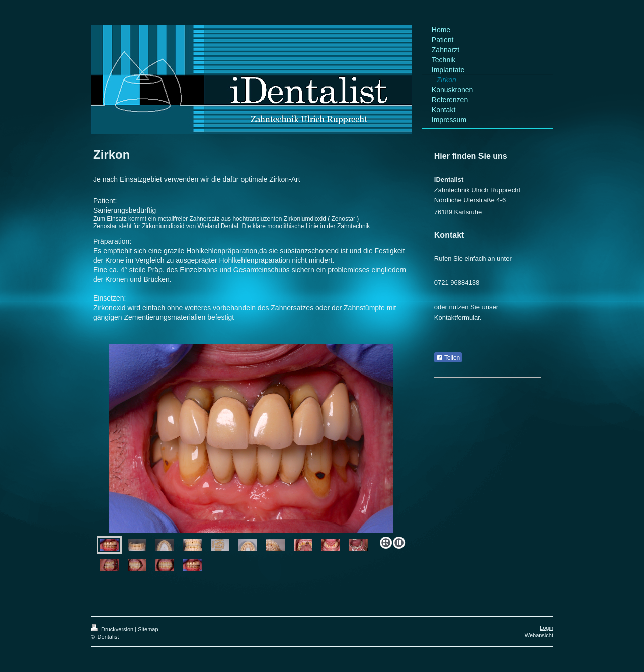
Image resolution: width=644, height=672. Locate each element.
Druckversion (113, 629)
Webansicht (539, 635)
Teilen (448, 358)
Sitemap (148, 629)
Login (547, 628)
